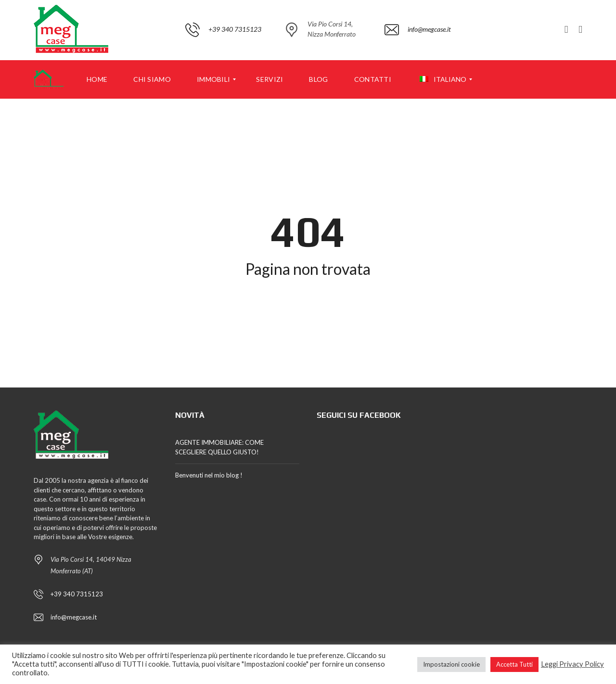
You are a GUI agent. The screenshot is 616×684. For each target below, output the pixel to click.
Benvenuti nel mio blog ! (209, 475)
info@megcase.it (74, 617)
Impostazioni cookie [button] (451, 664)
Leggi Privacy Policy (572, 664)
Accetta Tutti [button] (514, 664)
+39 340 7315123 (77, 594)
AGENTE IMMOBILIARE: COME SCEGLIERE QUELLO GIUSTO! (219, 447)
